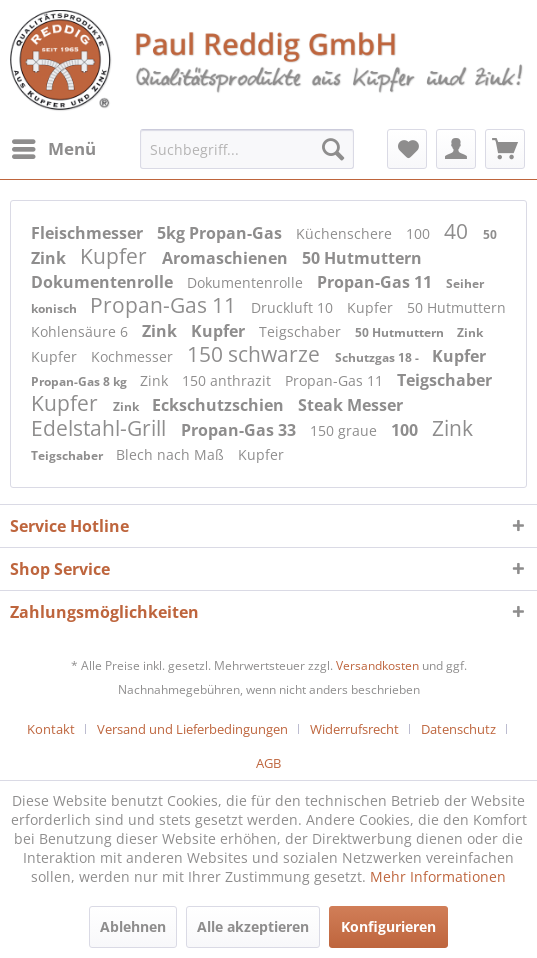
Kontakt (51, 729)
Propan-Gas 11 (376, 282)
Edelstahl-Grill (101, 428)
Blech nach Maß (172, 454)
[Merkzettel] (407, 149)
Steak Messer (350, 405)
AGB (268, 763)
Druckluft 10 (294, 307)
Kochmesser (134, 356)
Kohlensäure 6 (81, 331)
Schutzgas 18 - (378, 357)
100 (420, 233)
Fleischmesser (89, 233)
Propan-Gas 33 (240, 430)
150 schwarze (256, 354)
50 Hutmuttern (362, 258)
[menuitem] (53, 149)
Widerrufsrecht (354, 729)
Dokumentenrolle (104, 282)
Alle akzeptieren (253, 926)
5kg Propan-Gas (221, 233)
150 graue (345, 430)
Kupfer (116, 256)
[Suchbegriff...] (247, 149)
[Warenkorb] (505, 149)
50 (490, 234)
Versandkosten (377, 665)
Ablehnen (133, 926)
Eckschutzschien (220, 405)
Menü (54, 146)
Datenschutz (458, 729)
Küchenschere (346, 233)
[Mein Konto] (456, 149)
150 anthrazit (228, 380)
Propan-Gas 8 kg (80, 381)
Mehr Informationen (438, 876)
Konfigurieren (388, 926)
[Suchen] (333, 149)
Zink (50, 258)
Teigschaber (302, 331)
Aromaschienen (227, 258)
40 (458, 231)
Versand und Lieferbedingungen (192, 729)
